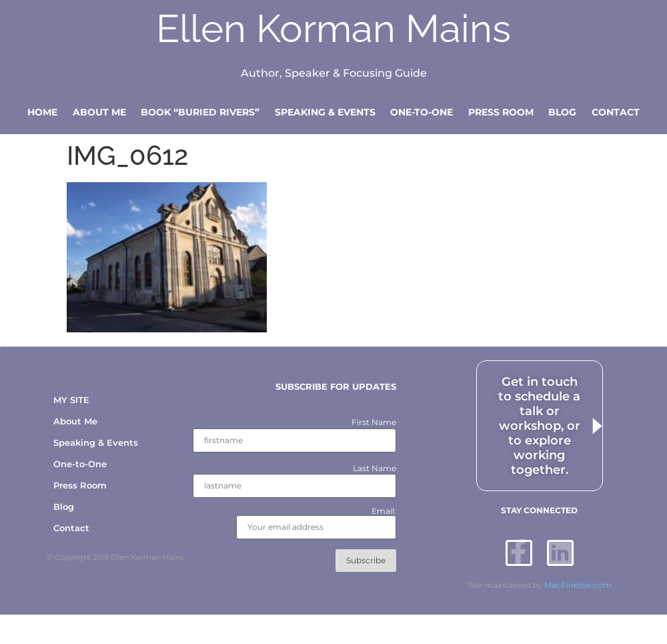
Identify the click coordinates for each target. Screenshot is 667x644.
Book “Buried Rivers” (200, 112)
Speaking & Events (325, 112)
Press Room (501, 112)
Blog (562, 112)
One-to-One (422, 112)
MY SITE (71, 400)
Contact (616, 112)
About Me (99, 112)
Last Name (375, 468)
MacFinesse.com (578, 586)
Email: (316, 524)
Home (42, 112)
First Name (374, 423)
